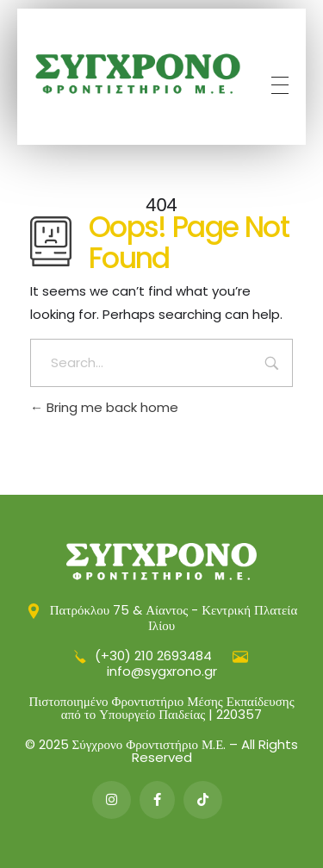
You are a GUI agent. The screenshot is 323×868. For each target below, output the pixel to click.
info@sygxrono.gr (177, 665)
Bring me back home (104, 407)
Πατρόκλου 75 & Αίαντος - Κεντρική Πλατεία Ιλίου (162, 618)
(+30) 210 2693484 (143, 656)
